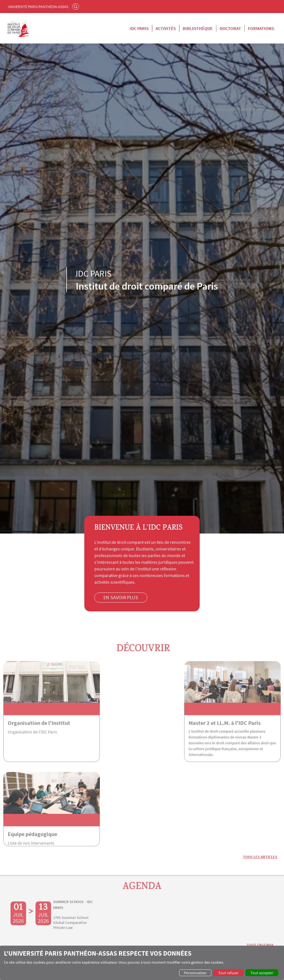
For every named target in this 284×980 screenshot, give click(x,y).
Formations (261, 28)
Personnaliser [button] (195, 973)
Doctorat (230, 28)
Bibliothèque (198, 28)
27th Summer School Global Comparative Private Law (71, 846)
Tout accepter (262, 973)
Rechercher (76, 6)
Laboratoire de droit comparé (208, 924)
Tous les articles (260, 781)
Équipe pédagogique (221, 731)
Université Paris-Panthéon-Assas (38, 7)
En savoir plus (121, 597)
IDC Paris (139, 28)
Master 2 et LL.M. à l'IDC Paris (138, 731)
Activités (166, 28)
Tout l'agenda (260, 869)
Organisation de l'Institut (39, 731)
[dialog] (142, 963)
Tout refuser (228, 973)
